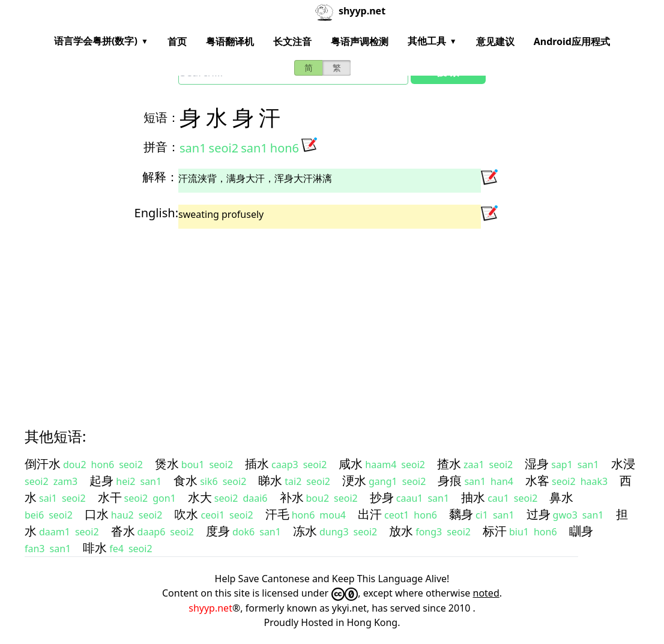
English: (156, 213)
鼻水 (561, 497)
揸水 (449, 464)
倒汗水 (43, 464)
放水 (401, 531)
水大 (200, 497)
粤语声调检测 (360, 41)
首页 (177, 41)
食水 (186, 480)
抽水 (473, 497)
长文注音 (292, 41)
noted (486, 593)
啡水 (95, 548)
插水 (257, 464)
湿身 (537, 464)
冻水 (305, 531)
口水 (97, 514)
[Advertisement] (332, 317)
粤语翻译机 (230, 41)
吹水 (186, 514)
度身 (218, 531)
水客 (537, 480)
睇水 (270, 480)
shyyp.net (210, 608)
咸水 (351, 464)
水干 (110, 497)
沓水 (123, 531)
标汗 (495, 531)
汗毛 (277, 514)
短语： (161, 117)
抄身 (382, 497)
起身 (101, 480)
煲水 (167, 464)
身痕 (450, 480)
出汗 (370, 514)
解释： (160, 177)
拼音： (161, 147)
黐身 (461, 514)
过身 (539, 514)
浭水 (354, 480)
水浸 (623, 464)
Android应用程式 (572, 41)
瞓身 (581, 531)
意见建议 (495, 41)
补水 (292, 497)
